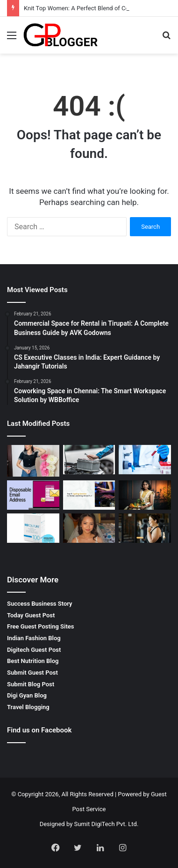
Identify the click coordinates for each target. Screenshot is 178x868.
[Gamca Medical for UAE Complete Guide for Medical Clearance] (145, 460)
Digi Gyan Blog (27, 695)
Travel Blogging (28, 707)
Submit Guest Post (32, 673)
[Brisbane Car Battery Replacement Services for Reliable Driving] (89, 460)
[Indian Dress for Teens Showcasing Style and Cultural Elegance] (145, 495)
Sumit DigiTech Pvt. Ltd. (107, 824)
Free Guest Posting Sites (40, 626)
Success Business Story (40, 604)
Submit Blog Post (31, 684)
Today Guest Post (31, 615)
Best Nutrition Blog (33, 661)
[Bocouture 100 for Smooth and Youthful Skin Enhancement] (33, 528)
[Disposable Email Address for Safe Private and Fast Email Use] (33, 495)
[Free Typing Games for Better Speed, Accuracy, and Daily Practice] (89, 495)
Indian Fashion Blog (34, 638)
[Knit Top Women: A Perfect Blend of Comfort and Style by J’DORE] (33, 461)
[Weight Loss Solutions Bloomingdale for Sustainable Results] (145, 528)
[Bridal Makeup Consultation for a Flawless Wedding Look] (89, 528)
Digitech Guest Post (34, 650)
